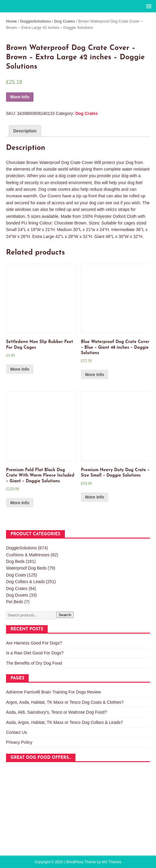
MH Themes (111, 862)
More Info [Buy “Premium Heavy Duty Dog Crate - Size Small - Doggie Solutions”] (95, 497)
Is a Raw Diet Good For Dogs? (35, 653)
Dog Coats (16, 575)
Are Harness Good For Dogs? (34, 643)
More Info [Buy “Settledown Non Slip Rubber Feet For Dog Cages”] (20, 369)
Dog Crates (65, 21)
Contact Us (16, 732)
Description (25, 131)
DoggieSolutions (36, 21)
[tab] (25, 131)
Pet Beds (15, 602)
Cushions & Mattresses (28, 555)
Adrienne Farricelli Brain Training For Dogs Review (53, 692)
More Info (20, 97)
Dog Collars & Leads (25, 582)
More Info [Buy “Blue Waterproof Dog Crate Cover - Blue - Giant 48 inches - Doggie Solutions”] (95, 375)
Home (11, 21)
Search (65, 615)
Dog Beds (15, 561)
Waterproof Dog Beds (26, 568)
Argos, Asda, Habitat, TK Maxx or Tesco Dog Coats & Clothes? (65, 702)
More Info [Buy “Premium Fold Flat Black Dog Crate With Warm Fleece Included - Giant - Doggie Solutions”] (20, 503)
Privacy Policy (19, 742)
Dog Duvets (17, 595)
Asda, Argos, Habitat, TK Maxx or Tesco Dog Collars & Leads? (64, 722)
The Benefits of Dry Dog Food (34, 663)
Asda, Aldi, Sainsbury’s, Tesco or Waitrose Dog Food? (56, 712)
